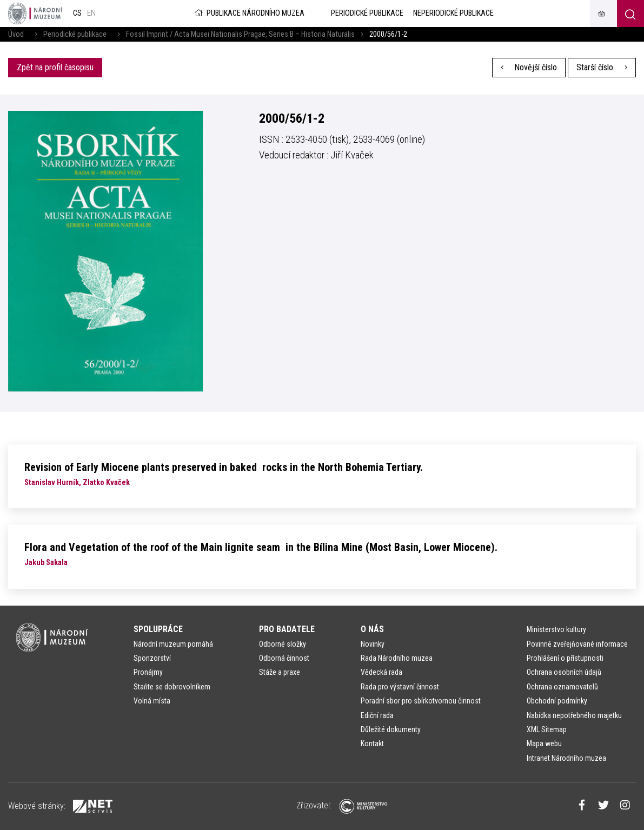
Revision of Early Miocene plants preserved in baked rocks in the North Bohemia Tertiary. (224, 467)
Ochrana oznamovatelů (562, 687)
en (91, 13)
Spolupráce (158, 629)
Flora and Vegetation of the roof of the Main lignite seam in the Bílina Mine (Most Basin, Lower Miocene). (261, 547)
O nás (372, 629)
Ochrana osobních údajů (564, 672)
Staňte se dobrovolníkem (172, 687)
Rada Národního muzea (397, 658)
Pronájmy (148, 672)
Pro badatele (287, 629)
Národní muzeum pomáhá (173, 644)
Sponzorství (152, 658)
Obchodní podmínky (557, 701)
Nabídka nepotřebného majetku (574, 715)
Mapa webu (544, 743)
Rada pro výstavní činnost (400, 687)
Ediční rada (377, 715)
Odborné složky (283, 644)
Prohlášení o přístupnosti (565, 658)
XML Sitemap (547, 729)
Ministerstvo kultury (556, 629)
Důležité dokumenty (391, 729)
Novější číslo (529, 67)
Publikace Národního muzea (249, 13)
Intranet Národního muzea (566, 758)
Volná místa (152, 701)
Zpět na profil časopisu (55, 67)
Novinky (373, 644)
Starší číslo (602, 67)
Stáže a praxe (280, 672)
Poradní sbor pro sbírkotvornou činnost (421, 701)
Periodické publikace (75, 34)
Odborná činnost (284, 658)
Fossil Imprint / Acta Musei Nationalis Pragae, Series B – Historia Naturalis (240, 34)
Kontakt (372, 743)
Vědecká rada (381, 672)
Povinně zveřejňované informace (577, 644)
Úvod (16, 34)
